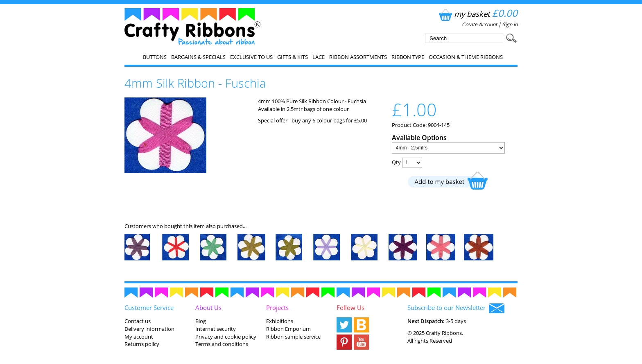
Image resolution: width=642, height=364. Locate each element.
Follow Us (350, 307)
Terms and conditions (222, 344)
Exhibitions (280, 321)
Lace (319, 57)
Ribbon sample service (293, 337)
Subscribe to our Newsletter (456, 308)
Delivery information (149, 329)
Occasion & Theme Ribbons (466, 57)
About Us (208, 307)
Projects (277, 307)
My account (139, 337)
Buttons (155, 57)
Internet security (216, 329)
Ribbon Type (408, 57)
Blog (201, 321)
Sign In (510, 24)
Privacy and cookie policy (226, 337)
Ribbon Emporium (288, 329)
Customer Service (149, 307)
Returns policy (142, 344)
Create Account (479, 24)
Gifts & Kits (293, 57)
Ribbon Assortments (358, 57)
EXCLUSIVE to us (251, 57)
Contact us (138, 321)
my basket (477, 14)
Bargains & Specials (198, 57)
